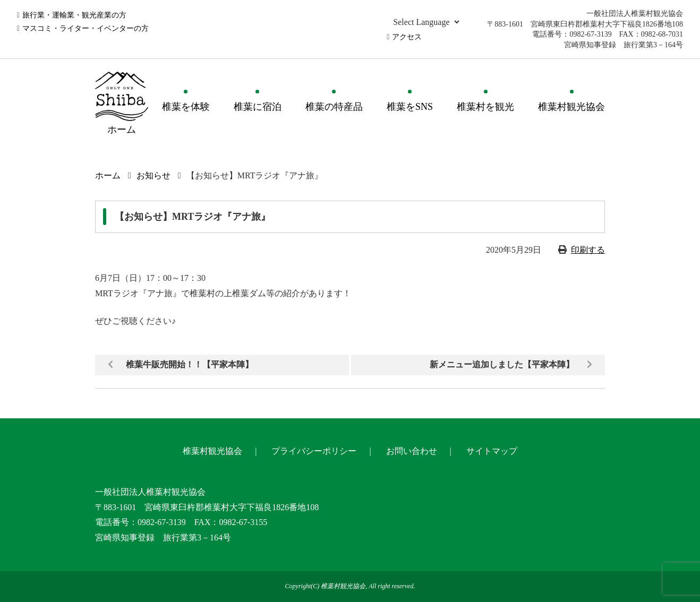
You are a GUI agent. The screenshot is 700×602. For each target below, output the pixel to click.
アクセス (407, 37)
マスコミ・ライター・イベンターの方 (86, 28)
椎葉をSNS (410, 107)
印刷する (588, 250)
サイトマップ (492, 451)
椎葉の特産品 (334, 107)
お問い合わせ (412, 451)
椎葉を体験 (186, 107)
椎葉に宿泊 (258, 107)
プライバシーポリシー (314, 451)
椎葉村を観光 (485, 107)
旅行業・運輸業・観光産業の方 (74, 15)
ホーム (108, 175)
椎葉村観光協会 (571, 107)
